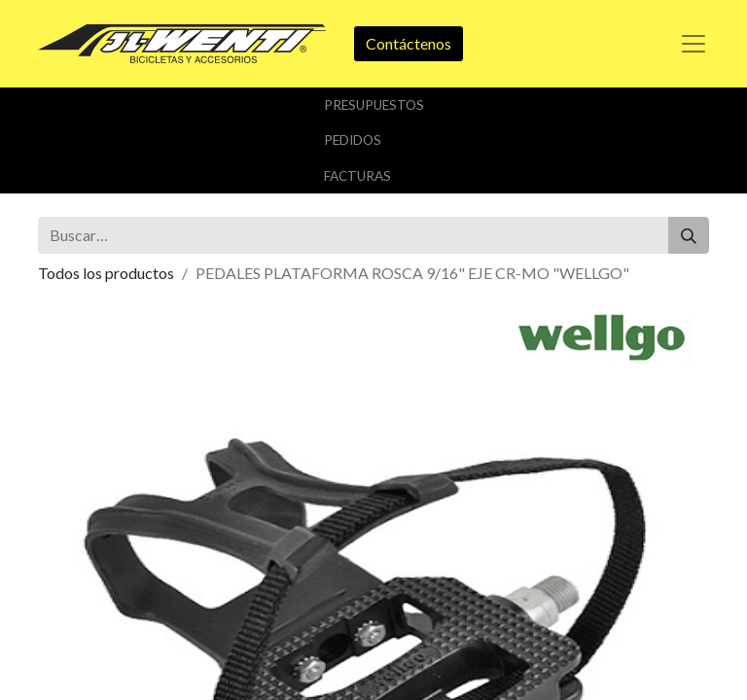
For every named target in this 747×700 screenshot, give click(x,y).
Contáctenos (409, 43)
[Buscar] (689, 235)
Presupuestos (374, 105)
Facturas (357, 176)
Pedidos (353, 140)
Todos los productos (106, 273)
